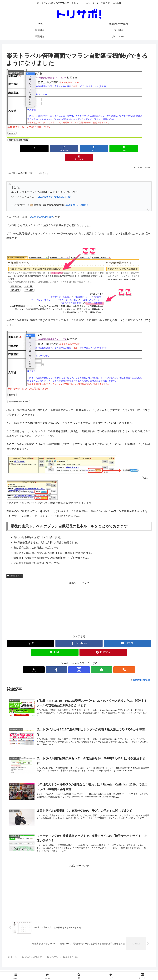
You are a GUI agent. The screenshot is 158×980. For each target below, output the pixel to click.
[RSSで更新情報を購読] (94, 661)
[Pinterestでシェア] (128, 149)
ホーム (41, 970)
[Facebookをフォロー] (72, 661)
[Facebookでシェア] (55, 149)
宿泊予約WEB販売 (57, 970)
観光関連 (74, 970)
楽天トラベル (15, 567)
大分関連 (87, 970)
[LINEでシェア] (103, 149)
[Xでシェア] (30, 149)
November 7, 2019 (76, 196)
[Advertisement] (79, 599)
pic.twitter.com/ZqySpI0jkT (54, 188)
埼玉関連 (99, 970)
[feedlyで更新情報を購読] (86, 661)
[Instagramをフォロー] (79, 661)
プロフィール (114, 970)
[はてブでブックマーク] (79, 149)
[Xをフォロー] (64, 661)
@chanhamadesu (41, 208)
